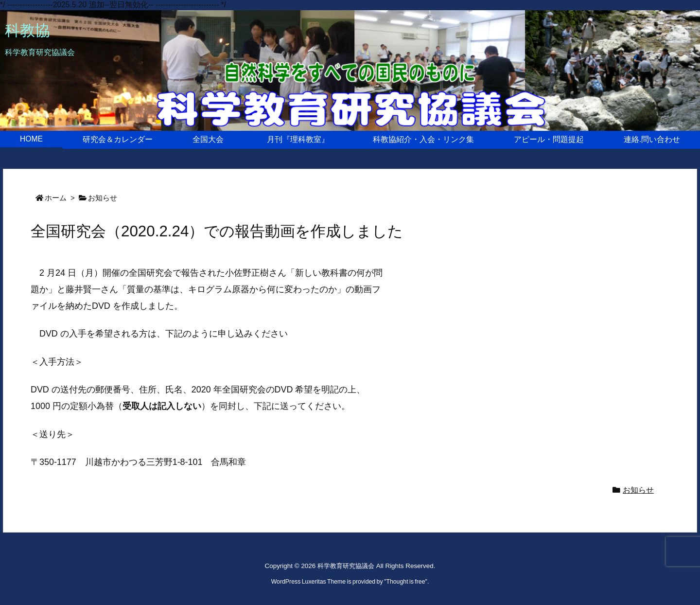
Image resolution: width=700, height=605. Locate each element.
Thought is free (405, 582)
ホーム (56, 198)
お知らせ (103, 198)
